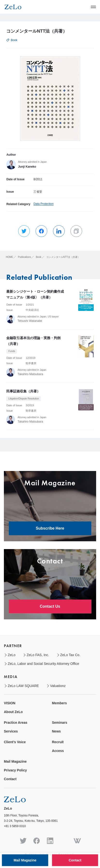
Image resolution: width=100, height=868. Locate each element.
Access (58, 751)
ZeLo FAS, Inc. (38, 655)
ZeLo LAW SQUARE (23, 686)
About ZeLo (13, 712)
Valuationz (58, 686)
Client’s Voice (15, 742)
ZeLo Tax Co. (70, 655)
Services (11, 731)
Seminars (60, 723)
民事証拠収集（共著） (23, 391)
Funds (12, 351)
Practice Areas (16, 723)
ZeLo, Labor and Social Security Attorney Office (43, 664)
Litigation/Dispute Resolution (24, 399)
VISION (10, 703)
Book (14, 40)
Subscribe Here (50, 528)
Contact (10, 779)
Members (59, 703)
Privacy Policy (15, 770)
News (57, 731)
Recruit (58, 742)
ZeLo (12, 655)
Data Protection (43, 204)
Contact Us (50, 606)
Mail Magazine (15, 761)
